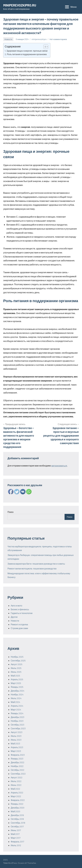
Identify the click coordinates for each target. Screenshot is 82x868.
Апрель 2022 (17, 793)
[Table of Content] (46, 47)
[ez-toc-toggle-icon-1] (44, 47)
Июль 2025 (16, 668)
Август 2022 (17, 777)
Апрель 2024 (17, 706)
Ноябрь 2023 (17, 721)
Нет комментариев (58, 39)
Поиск (10, 512)
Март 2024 (16, 710)
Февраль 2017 (17, 842)
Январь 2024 (17, 713)
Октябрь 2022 (18, 770)
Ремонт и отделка (19, 624)
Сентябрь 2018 (18, 823)
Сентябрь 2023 (18, 728)
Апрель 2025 (17, 679)
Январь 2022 (17, 804)
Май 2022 (15, 789)
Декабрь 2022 (18, 762)
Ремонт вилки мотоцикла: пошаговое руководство (32, 568)
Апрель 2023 (17, 747)
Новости (8, 39)
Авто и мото (16, 606)
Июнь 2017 (16, 830)
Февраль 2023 (18, 755)
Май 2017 (15, 834)
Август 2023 (17, 732)
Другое (14, 617)
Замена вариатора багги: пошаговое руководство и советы (36, 564)
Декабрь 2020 (18, 808)
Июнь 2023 (16, 740)
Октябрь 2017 (17, 826)
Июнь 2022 (16, 785)
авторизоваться (59, 466)
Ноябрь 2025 (17, 657)
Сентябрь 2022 (18, 774)
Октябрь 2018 (17, 819)
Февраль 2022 (18, 800)
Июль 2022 (16, 781)
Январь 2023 (17, 759)
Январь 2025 (17, 687)
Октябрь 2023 (17, 725)
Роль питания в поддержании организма (27, 54)
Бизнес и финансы (20, 609)
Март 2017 (16, 838)
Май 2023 (15, 743)
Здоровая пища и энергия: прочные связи (27, 51)
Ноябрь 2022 (17, 766)
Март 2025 (16, 683)
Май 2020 (15, 811)
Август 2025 (17, 664)
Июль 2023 (16, 736)
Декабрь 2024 (18, 691)
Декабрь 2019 (17, 815)
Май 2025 (15, 676)
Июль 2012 (16, 845)
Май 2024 (15, 702)
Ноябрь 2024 (17, 694)
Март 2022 (16, 796)
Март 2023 (16, 751)
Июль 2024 (16, 698)
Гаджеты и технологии (22, 613)
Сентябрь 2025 (18, 660)
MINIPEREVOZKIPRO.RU (20, 5)
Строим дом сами (19, 628)
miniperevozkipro (39, 39)
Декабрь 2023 (17, 717)
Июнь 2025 (16, 672)
